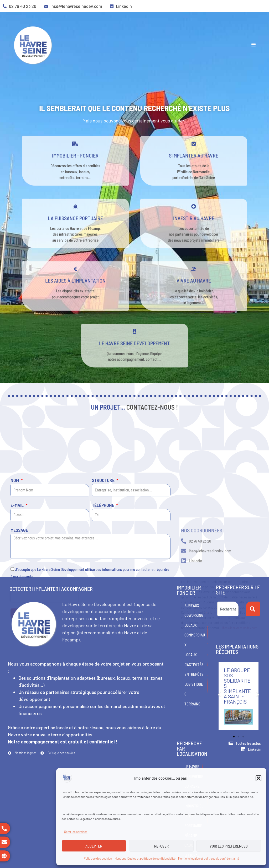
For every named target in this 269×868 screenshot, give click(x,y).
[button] (258, 778)
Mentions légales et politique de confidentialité (145, 858)
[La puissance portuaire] (75, 221)
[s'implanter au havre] (194, 158)
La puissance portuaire (75, 233)
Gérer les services (76, 832)
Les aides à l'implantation (75, 295)
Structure (104, 563)
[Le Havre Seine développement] (134, 346)
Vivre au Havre (194, 295)
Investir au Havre (194, 233)
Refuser (161, 846)
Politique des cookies (98, 858)
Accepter (94, 846)
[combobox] (228, 609)
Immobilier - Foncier (75, 170)
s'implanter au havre (194, 170)
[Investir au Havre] (194, 221)
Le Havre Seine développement (134, 358)
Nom (15, 563)
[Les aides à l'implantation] (75, 283)
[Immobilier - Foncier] (75, 158)
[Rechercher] (253, 609)
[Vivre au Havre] (194, 283)
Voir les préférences (229, 846)
